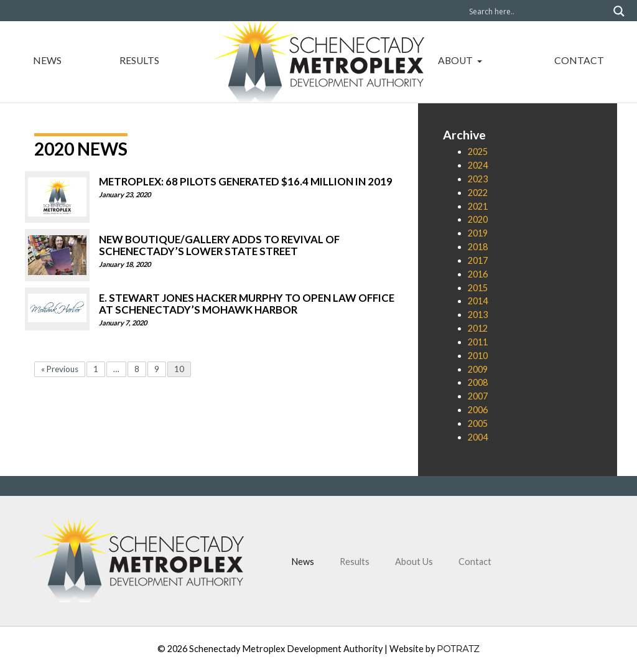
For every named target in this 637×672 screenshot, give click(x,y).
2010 (478, 356)
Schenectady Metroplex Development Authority (286, 649)
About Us (414, 562)
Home (318, 57)
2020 (478, 219)
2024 (478, 165)
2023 (478, 179)
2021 (478, 206)
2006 (478, 410)
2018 (478, 247)
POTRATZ (458, 649)
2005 (478, 423)
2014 (478, 301)
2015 (478, 288)
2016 (478, 274)
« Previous (60, 369)
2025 (478, 152)
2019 (478, 233)
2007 (478, 396)
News (47, 60)
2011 (478, 342)
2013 (478, 315)
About (456, 60)
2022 (478, 193)
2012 (478, 328)
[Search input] (538, 11)
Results (139, 60)
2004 (478, 437)
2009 (478, 369)
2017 (478, 260)
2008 (478, 382)
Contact (579, 60)
